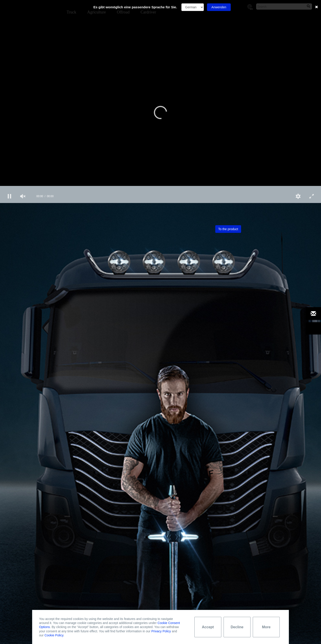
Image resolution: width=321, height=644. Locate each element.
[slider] (160, 188)
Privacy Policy (161, 631)
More (266, 627)
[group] (23, 196)
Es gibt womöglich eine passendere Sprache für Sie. (135, 7)
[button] (160, 112)
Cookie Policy (54, 635)
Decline (237, 627)
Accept (208, 627)
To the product (228, 229)
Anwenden (219, 7)
